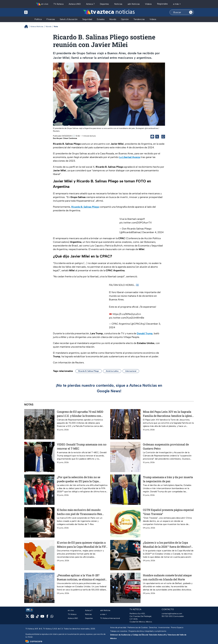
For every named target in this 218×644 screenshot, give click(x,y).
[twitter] (27, 617)
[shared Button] (163, 137)
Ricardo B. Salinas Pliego (89, 371)
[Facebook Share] (152, 137)
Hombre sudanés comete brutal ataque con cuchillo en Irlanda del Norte (167, 577)
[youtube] (42, 617)
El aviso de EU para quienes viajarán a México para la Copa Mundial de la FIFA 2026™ (82, 545)
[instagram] (32, 617)
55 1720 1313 (167, 616)
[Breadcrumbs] (27, 26)
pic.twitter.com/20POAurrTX (136, 223)
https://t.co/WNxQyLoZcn (127, 314)
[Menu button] (36, 12)
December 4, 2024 (153, 232)
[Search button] (191, 12)
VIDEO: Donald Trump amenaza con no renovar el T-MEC (82, 446)
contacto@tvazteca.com (172, 614)
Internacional (131, 371)
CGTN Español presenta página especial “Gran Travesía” (168, 512)
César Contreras (70, 138)
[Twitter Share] (157, 137)
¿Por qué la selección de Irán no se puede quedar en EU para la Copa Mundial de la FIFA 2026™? (79, 479)
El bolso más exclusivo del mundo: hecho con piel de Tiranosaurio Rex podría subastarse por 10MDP (79, 512)
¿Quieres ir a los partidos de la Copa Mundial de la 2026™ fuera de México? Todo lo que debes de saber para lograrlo (167, 545)
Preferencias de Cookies (138, 627)
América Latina (112, 371)
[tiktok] (37, 617)
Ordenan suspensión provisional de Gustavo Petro (166, 446)
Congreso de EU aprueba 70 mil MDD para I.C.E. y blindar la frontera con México (80, 414)
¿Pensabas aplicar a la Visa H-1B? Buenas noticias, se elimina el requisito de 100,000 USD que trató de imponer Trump (82, 577)
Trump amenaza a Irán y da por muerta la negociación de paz (168, 479)
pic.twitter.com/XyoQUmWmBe (127, 318)
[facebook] (47, 617)
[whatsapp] (52, 617)
